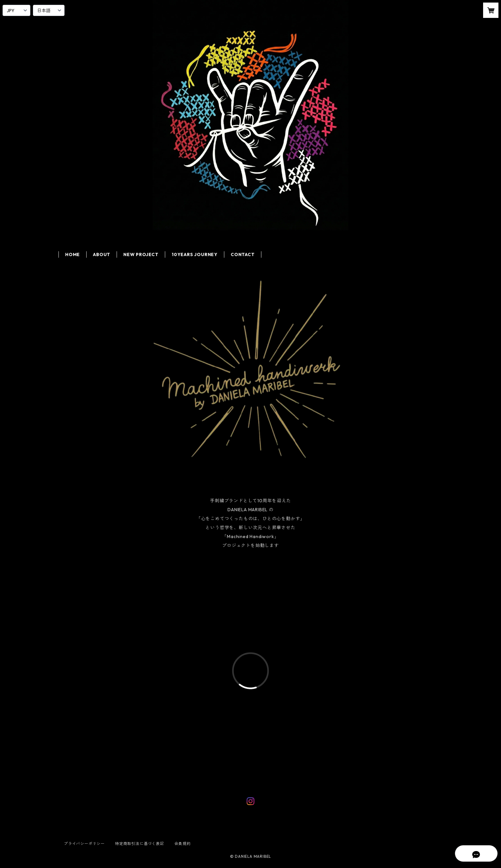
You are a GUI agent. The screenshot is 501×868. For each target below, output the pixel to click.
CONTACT (243, 254)
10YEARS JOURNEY (195, 254)
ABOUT (102, 254)
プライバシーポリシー (84, 844)
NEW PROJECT (141, 254)
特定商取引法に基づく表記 (140, 844)
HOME (73, 254)
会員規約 (183, 844)
